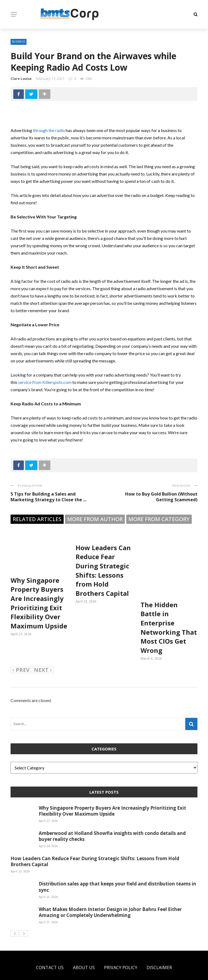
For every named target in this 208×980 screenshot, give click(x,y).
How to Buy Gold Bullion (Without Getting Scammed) (161, 497)
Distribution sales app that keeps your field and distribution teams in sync (117, 868)
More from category (159, 519)
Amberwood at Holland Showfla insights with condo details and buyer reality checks (112, 817)
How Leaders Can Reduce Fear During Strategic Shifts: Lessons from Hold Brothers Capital (103, 570)
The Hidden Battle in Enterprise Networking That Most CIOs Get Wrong (169, 608)
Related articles (37, 519)
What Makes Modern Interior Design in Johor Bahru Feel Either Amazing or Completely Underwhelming (110, 893)
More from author (95, 519)
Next (43, 651)
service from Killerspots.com (45, 382)
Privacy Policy (121, 948)
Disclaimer (159, 948)
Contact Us (50, 948)
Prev (21, 651)
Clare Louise (21, 79)
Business (19, 42)
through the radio (49, 130)
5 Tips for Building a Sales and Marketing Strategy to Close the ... (48, 497)
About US (84, 948)
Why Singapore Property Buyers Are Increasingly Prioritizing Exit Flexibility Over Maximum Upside (39, 603)
